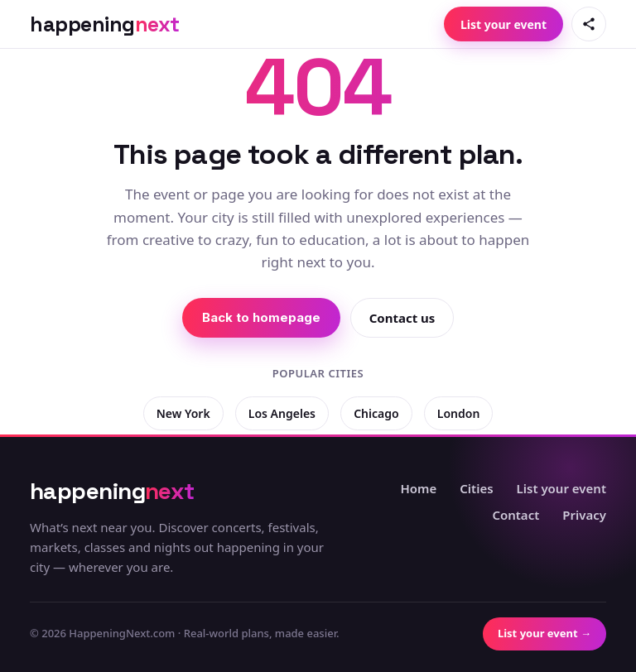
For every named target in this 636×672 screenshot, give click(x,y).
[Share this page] (589, 24)
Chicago (376, 413)
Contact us (402, 318)
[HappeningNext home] (105, 24)
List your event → (544, 633)
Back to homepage (261, 317)
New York (183, 413)
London (459, 413)
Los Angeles (282, 413)
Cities (476, 488)
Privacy (584, 515)
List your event (503, 24)
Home (418, 488)
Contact (516, 515)
